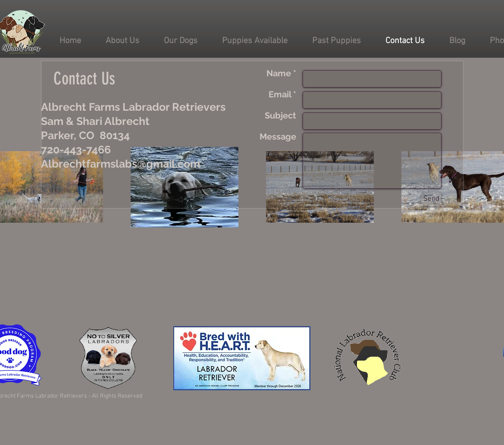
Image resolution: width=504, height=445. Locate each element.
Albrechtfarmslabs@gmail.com (121, 164)
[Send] (431, 199)
